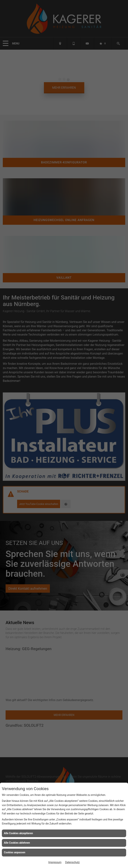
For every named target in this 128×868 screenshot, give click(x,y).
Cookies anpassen (15, 852)
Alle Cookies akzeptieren (18, 833)
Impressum (55, 862)
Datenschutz (72, 862)
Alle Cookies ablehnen (17, 843)
